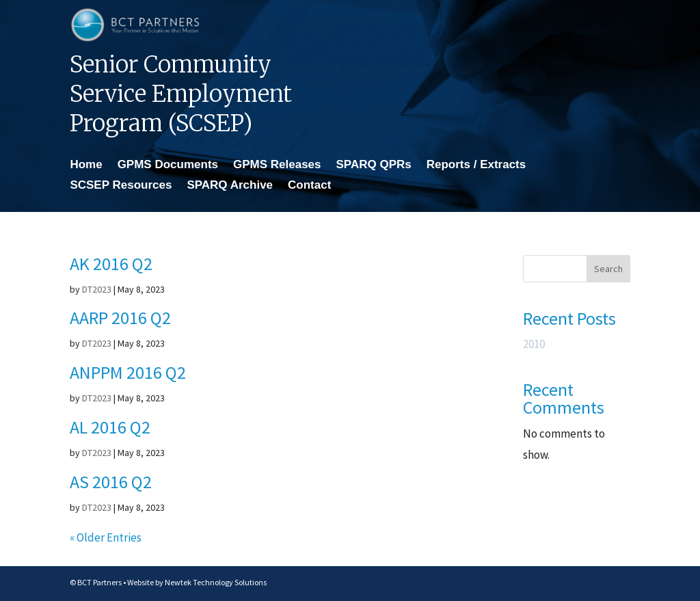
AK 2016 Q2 (111, 264)
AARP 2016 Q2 (120, 318)
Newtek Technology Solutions (216, 582)
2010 (534, 344)
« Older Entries (106, 537)
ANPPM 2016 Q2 (128, 372)
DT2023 (97, 289)
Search (608, 269)
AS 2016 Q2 (111, 482)
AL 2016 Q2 (110, 427)
